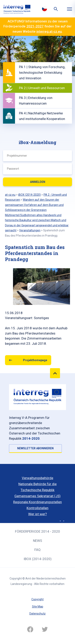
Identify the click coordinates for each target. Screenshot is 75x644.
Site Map (38, 607)
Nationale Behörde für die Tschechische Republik (37, 487)
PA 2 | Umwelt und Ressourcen (42, 88)
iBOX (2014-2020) (38, 559)
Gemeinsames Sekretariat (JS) (37, 496)
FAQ (37, 550)
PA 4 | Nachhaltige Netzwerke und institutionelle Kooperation (42, 116)
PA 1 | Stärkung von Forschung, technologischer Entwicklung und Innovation (42, 73)
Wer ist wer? (37, 514)
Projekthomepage (35, 360)
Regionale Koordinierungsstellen (37, 502)
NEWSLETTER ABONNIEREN (35, 448)
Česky (45, 9)
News (37, 541)
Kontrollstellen (37, 508)
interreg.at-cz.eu (49, 31)
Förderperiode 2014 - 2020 (37, 531)
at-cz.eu (10, 195)
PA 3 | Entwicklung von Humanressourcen (36, 101)
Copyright (37, 599)
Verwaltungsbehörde (37, 478)
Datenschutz (37, 614)
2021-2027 (35, 26)
